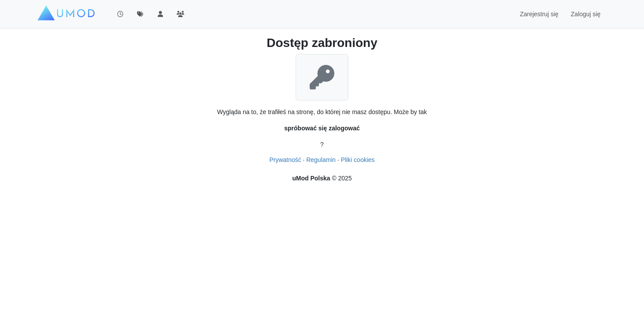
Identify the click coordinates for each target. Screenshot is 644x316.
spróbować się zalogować (322, 128)
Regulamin (321, 160)
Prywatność (285, 160)
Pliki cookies (358, 160)
